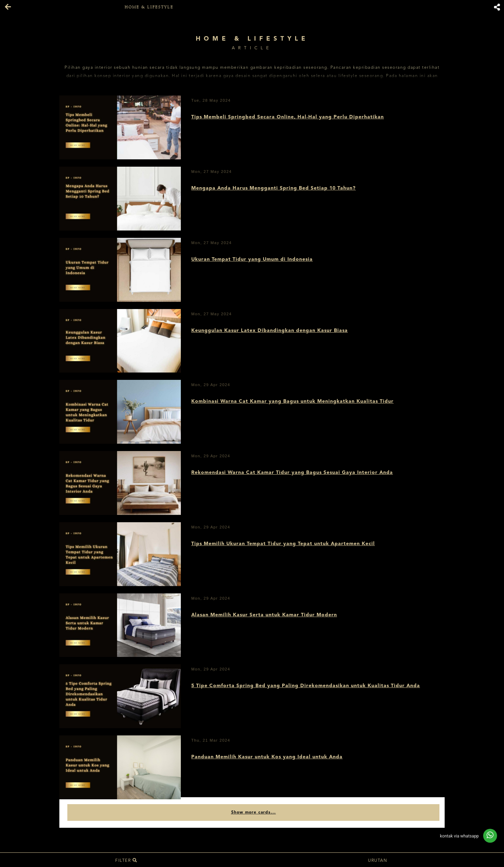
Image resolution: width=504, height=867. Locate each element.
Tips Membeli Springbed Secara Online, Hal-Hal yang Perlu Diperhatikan (288, 117)
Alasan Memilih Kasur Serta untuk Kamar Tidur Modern (264, 615)
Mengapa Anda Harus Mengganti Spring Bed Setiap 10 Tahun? (274, 188)
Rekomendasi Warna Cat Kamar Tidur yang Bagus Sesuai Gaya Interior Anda (292, 473)
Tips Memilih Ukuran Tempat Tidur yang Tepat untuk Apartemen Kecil (283, 544)
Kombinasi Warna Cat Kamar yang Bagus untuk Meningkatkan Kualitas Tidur (292, 401)
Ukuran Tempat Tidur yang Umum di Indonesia (252, 259)
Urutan (378, 861)
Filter (126, 861)
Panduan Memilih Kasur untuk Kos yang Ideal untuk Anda (267, 757)
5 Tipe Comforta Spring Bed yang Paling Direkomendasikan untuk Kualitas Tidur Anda (306, 686)
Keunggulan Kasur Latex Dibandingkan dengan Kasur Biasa (270, 331)
